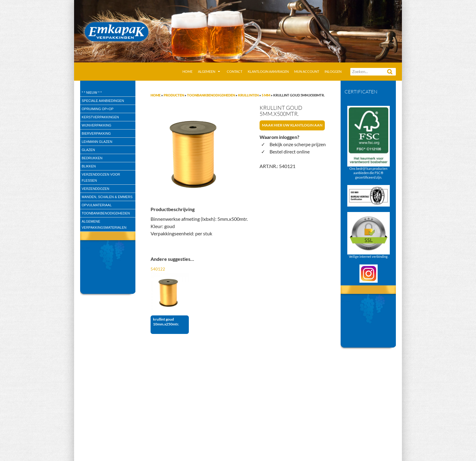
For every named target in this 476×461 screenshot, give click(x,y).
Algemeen (207, 71)
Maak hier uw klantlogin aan (292, 125)
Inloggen (333, 71)
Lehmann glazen (97, 142)
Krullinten (248, 95)
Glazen (88, 150)
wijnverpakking (97, 125)
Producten (174, 95)
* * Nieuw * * (92, 93)
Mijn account (307, 71)
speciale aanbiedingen (103, 101)
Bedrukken (92, 158)
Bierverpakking (96, 133)
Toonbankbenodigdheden (211, 95)
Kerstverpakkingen (100, 117)
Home (187, 71)
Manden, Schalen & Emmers (107, 197)
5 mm (266, 95)
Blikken (89, 166)
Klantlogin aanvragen (268, 71)
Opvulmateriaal (97, 205)
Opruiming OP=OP (98, 109)
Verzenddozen (95, 189)
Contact (235, 71)
